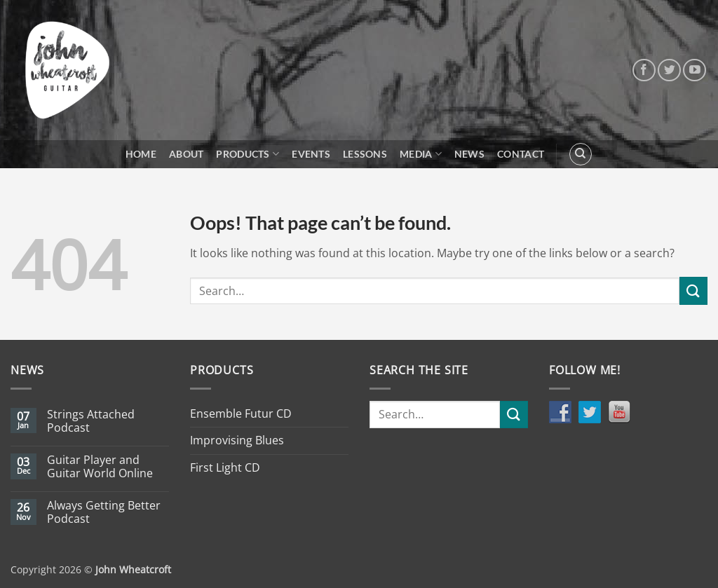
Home (141, 154)
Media (421, 154)
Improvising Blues (237, 440)
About (186, 154)
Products (248, 154)
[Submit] (693, 290)
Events (311, 154)
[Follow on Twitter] (669, 70)
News (469, 154)
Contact (521, 154)
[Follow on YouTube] (695, 70)
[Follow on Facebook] (644, 70)
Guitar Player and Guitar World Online (100, 467)
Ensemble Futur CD (241, 413)
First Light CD (225, 467)
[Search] (581, 154)
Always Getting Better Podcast (104, 512)
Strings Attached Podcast (91, 421)
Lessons (365, 154)
